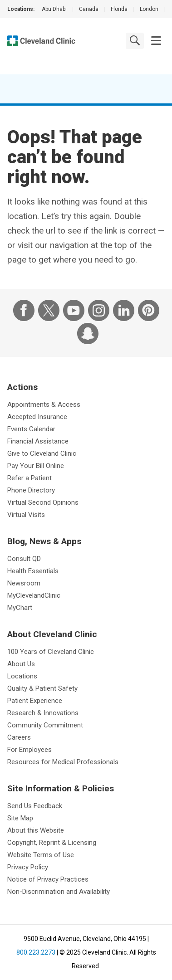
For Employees (29, 750)
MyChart (20, 608)
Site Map (20, 818)
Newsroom (24, 583)
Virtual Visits (26, 515)
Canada (89, 9)
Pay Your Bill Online (36, 466)
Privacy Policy (28, 867)
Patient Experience (35, 701)
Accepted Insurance (37, 417)
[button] (156, 41)
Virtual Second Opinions (43, 502)
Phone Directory (31, 490)
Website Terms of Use (41, 855)
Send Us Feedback (35, 806)
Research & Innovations (43, 713)
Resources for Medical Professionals (63, 762)
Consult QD (24, 559)
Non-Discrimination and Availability (59, 892)
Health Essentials (33, 571)
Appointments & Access (44, 405)
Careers (19, 737)
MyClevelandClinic (34, 595)
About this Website (36, 830)
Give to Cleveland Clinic (42, 453)
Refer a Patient (29, 478)
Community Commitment (45, 725)
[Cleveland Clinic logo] (41, 41)
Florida (119, 9)
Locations (22, 676)
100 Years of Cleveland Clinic (51, 652)
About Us (21, 664)
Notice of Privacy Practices (48, 879)
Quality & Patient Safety (42, 688)
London (149, 9)
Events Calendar (31, 429)
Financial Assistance (38, 441)
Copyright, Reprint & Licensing (52, 843)
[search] (135, 40)
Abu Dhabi (54, 9)
